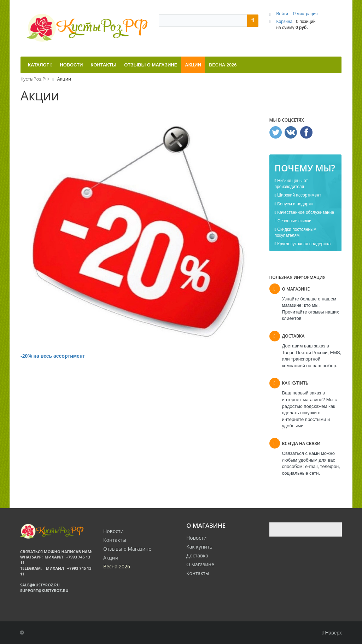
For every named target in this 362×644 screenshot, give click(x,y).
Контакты (198, 573)
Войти (283, 14)
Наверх (332, 633)
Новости (196, 538)
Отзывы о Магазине (127, 549)
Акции (111, 558)
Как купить (199, 547)
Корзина (284, 22)
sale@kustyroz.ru (40, 585)
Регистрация (305, 14)
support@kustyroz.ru (44, 590)
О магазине (200, 564)
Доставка (197, 555)
